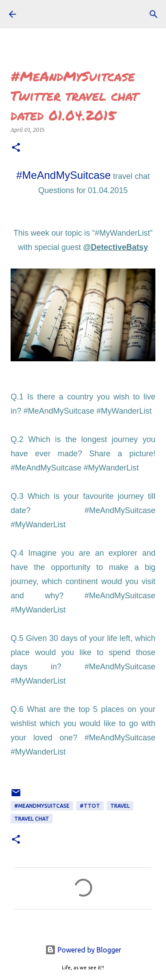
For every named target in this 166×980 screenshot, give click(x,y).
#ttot (90, 806)
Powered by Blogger (83, 950)
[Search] (154, 14)
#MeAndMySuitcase (64, 175)
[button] (16, 148)
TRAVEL (120, 806)
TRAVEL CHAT (32, 819)
